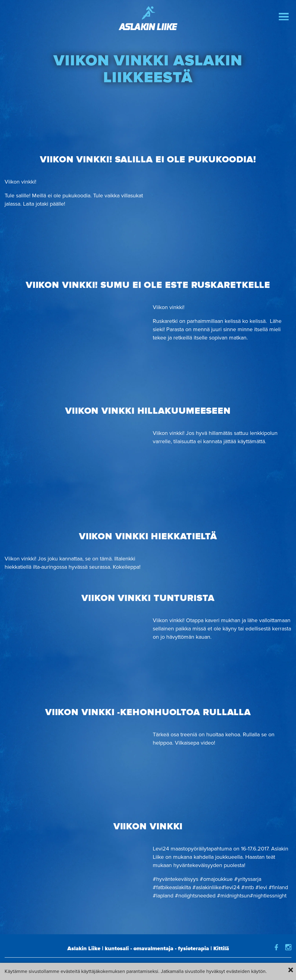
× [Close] (291, 970)
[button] (284, 17)
